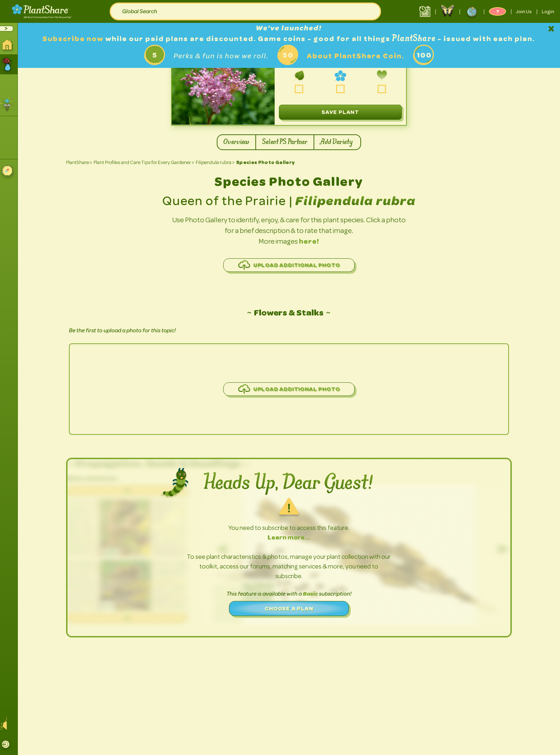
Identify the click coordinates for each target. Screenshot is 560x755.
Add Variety (340, 142)
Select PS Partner (284, 142)
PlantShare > (82, 162)
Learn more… (292, 537)
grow (302, 89)
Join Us (524, 11)
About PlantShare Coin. (358, 56)
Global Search (140, 11)
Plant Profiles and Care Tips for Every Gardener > (146, 162)
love (384, 89)
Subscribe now (77, 39)
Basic (313, 594)
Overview (236, 142)
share (343, 89)
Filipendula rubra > (218, 162)
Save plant (343, 112)
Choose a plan (291, 608)
